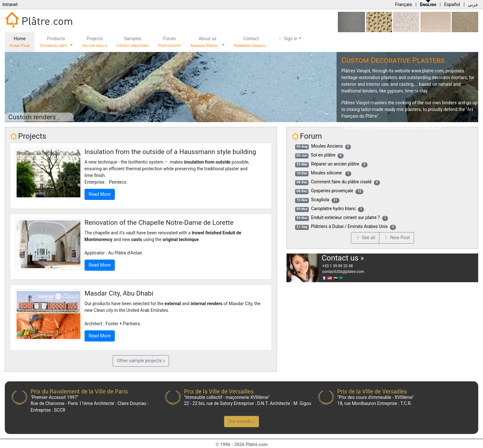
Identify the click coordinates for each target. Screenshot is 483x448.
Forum (170, 42)
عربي (473, 4)
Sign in (287, 39)
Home (20, 42)
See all (365, 238)
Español (452, 4)
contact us (431, 128)
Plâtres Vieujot (356, 71)
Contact (251, 42)
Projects (95, 42)
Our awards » (241, 421)
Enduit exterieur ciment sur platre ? (346, 217)
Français (403, 4)
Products (54, 42)
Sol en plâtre (323, 155)
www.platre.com (427, 71)
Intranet (10, 4)
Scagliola (320, 200)
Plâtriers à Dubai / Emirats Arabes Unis (349, 226)
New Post (396, 238)
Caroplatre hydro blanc (333, 209)
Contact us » (343, 258)
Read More (100, 194)
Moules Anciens (327, 146)
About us (206, 42)
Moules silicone (327, 173)
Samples (133, 42)
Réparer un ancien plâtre (335, 164)
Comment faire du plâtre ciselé (341, 182)
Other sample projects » (141, 361)
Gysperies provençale (332, 191)
